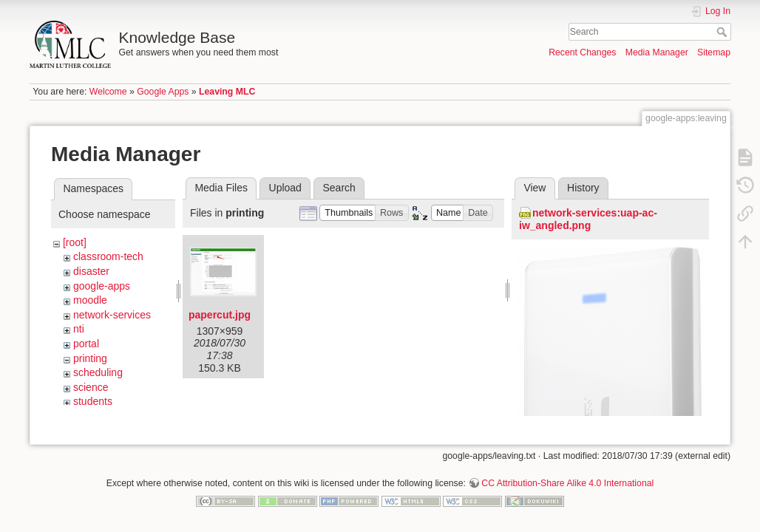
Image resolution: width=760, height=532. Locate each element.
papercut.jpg (220, 315)
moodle (90, 300)
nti (79, 329)
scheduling (98, 372)
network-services (112, 315)
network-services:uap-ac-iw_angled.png (588, 219)
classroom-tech (108, 256)
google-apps (102, 286)
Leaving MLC (227, 92)
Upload (285, 188)
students (93, 401)
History (583, 188)
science (91, 387)
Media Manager (657, 52)
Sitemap (714, 52)
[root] (75, 242)
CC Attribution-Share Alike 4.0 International (567, 483)
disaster (91, 271)
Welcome (108, 92)
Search (723, 32)
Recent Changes (582, 52)
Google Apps (163, 92)
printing (90, 358)
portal (86, 344)
